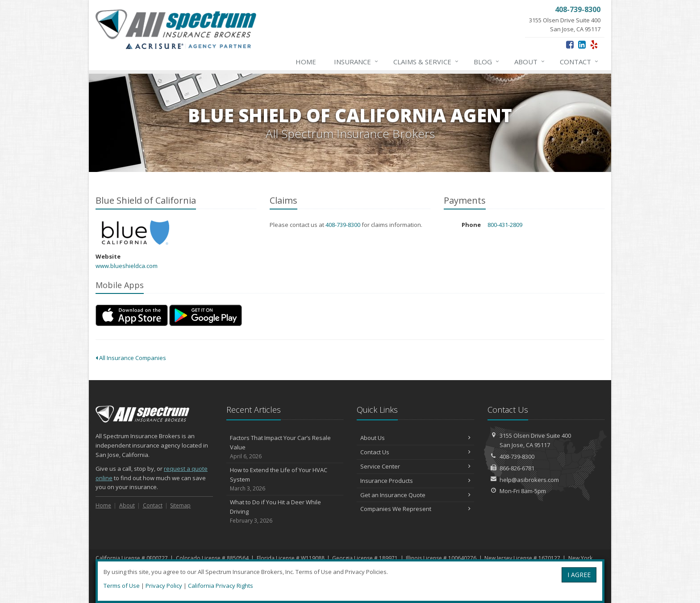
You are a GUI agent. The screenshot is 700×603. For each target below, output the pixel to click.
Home (306, 62)
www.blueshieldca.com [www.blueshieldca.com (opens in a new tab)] (127, 266)
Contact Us (415, 452)
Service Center (415, 466)
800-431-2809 (505, 225)
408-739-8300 (343, 225)
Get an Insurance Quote (415, 495)
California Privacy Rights (221, 586)
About (530, 62)
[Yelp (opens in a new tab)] (594, 44)
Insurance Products (415, 481)
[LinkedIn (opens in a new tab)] (582, 44)
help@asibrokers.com (529, 480)
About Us (415, 438)
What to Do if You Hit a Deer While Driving (285, 511)
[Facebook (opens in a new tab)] (570, 44)
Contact (579, 62)
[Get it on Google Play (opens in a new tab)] (206, 315)
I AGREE (579, 575)
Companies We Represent (415, 509)
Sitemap (180, 505)
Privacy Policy (164, 586)
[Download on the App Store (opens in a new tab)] (132, 315)
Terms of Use (122, 586)
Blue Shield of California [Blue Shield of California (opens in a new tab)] (135, 232)
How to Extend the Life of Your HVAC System (285, 479)
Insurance (356, 62)
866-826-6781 (517, 468)
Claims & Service (426, 62)
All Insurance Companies (131, 358)
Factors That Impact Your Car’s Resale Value (285, 447)
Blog (487, 62)
